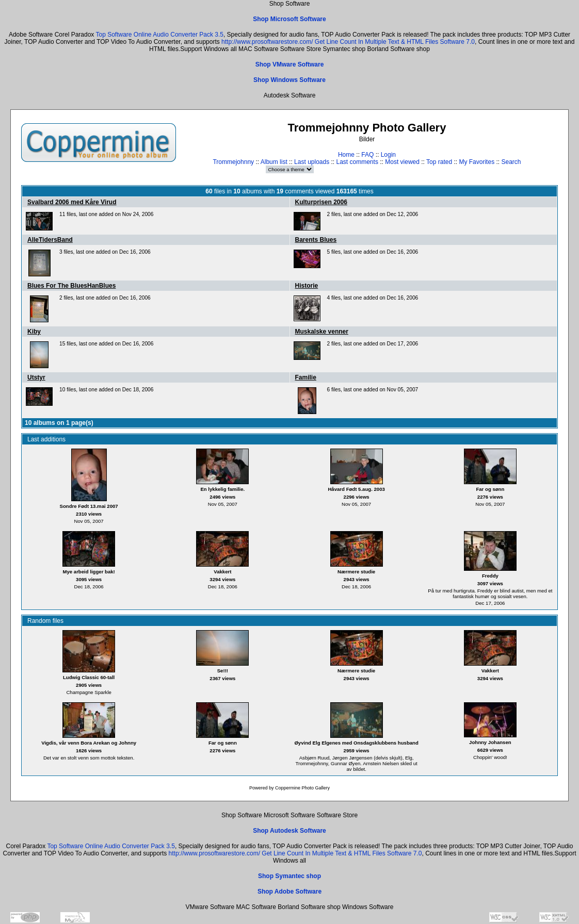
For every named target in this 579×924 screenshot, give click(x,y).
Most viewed (402, 162)
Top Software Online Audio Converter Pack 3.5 (159, 35)
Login (388, 155)
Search (511, 162)
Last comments (357, 162)
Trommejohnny (233, 162)
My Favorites (477, 162)
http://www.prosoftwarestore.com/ (267, 42)
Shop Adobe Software (289, 892)
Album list (274, 162)
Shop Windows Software (289, 80)
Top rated (439, 162)
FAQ (367, 155)
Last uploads (312, 162)
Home (346, 155)
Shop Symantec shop (289, 876)
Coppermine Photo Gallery (302, 788)
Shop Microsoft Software (289, 19)
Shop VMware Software (290, 64)
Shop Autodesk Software (289, 831)
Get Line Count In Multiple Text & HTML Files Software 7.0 (395, 42)
